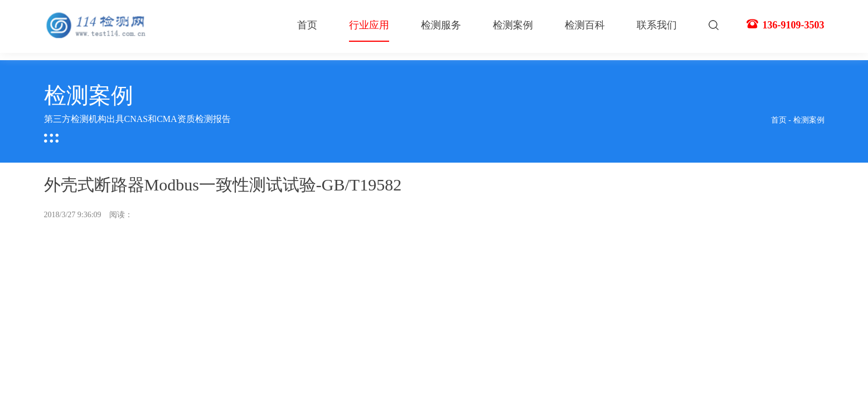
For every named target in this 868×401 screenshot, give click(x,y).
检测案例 (513, 25)
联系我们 (657, 25)
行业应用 (369, 31)
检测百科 (585, 25)
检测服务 (441, 25)
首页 (307, 25)
